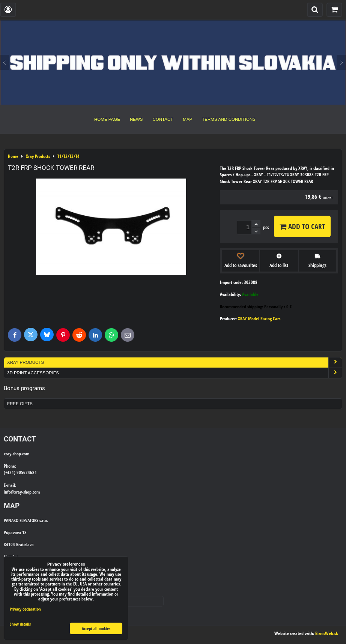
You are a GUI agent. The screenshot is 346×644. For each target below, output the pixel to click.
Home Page (107, 119)
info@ (9, 492)
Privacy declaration (25, 609)
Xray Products (175, 363)
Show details (20, 624)
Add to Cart (302, 226)
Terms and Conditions (229, 119)
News (136, 119)
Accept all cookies (96, 628)
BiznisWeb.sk (327, 633)
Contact (163, 119)
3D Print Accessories (175, 373)
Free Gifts (20, 404)
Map (187, 119)
